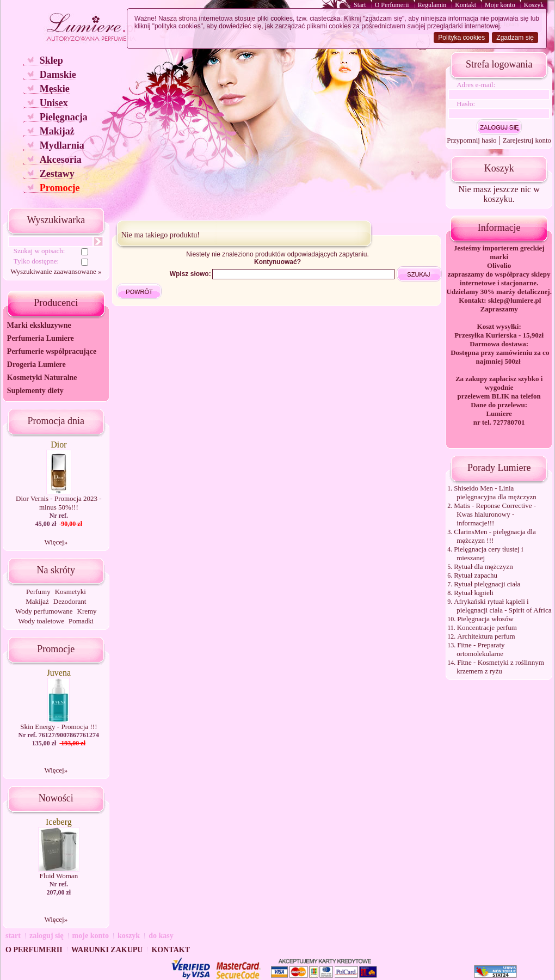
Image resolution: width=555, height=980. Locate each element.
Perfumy (38, 592)
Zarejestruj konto (527, 140)
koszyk (129, 936)
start (13, 936)
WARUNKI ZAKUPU (107, 950)
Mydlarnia (62, 145)
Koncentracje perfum (487, 627)
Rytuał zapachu (476, 575)
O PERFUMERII (34, 950)
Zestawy (57, 174)
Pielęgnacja (64, 117)
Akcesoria (61, 160)
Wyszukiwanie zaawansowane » (56, 271)
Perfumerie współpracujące (52, 351)
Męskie (55, 89)
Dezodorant (70, 601)
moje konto (91, 936)
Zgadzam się (515, 38)
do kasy (161, 936)
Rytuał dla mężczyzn (483, 566)
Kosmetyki (70, 592)
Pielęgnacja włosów (485, 619)
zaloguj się (47, 936)
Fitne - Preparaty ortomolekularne (480, 649)
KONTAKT (171, 950)
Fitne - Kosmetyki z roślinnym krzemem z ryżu (500, 667)
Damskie (58, 75)
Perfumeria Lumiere (41, 338)
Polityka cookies (461, 38)
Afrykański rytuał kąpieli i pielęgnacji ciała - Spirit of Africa (502, 606)
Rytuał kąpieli (474, 593)
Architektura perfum (486, 636)
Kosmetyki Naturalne (42, 378)
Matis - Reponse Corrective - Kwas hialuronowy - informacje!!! (495, 514)
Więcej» (56, 542)
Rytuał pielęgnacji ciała (487, 584)
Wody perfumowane (44, 611)
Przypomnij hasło (471, 140)
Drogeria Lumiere (36, 365)
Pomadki (81, 621)
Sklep (51, 60)
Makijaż (57, 131)
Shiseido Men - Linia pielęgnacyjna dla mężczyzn (495, 492)
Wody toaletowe (41, 621)
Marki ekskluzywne (39, 325)
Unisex (54, 103)
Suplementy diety (35, 391)
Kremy (87, 611)
